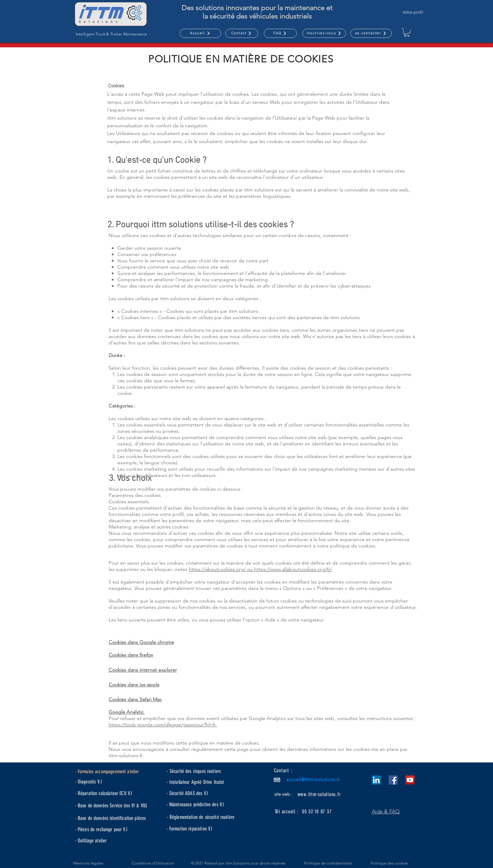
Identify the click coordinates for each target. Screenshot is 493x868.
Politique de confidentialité (328, 863)
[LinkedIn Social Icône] (376, 780)
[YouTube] (410, 780)
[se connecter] (371, 33)
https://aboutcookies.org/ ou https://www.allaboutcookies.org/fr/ (260, 569)
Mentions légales (88, 863)
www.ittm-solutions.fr (319, 794)
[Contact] (242, 33)
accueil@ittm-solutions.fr (313, 779)
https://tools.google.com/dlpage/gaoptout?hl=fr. (163, 725)
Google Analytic (127, 712)
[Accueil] (200, 33)
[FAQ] (280, 33)
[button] (324, 33)
